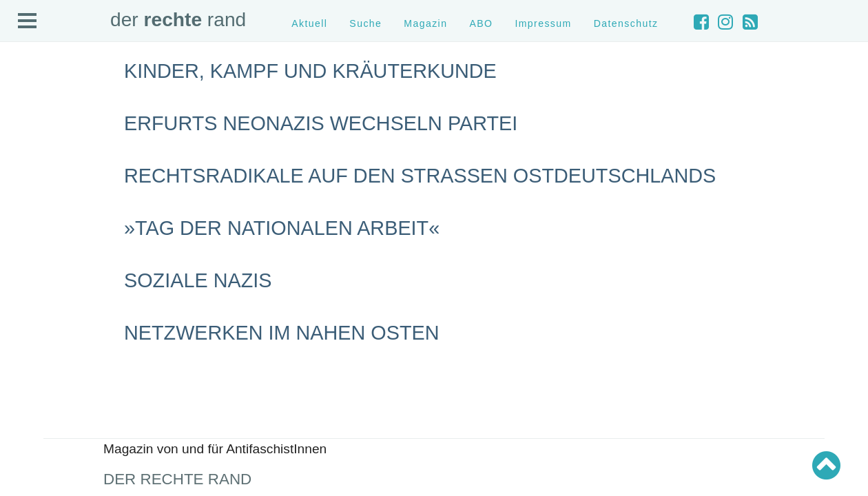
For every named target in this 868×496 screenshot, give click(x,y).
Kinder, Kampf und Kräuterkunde (310, 71)
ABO (481, 23)
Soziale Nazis (198, 280)
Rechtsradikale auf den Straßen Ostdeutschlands (420, 176)
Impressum (543, 23)
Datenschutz (626, 23)
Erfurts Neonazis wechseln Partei (321, 123)
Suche (365, 23)
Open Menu (28, 21)
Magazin (425, 23)
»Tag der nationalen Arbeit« (282, 228)
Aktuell (309, 23)
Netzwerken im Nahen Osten (282, 333)
